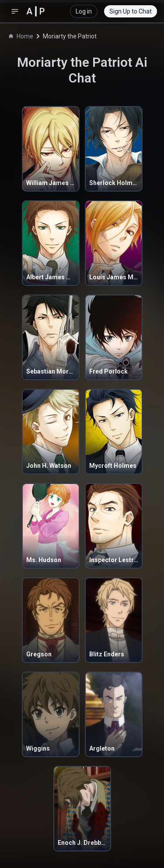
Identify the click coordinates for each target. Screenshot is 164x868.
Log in (84, 11)
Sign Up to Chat (131, 11)
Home (21, 36)
